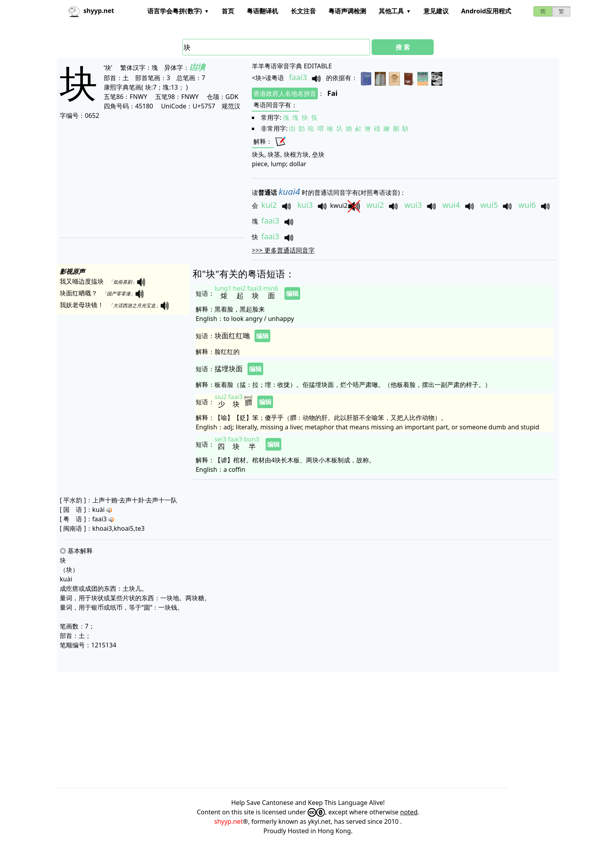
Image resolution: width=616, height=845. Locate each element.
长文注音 (303, 11)
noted (409, 812)
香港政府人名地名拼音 (285, 93)
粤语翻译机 (262, 11)
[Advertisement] (295, 178)
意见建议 (436, 11)
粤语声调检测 (347, 11)
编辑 (292, 293)
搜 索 (403, 47)
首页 (228, 11)
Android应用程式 (486, 11)
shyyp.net (228, 821)
